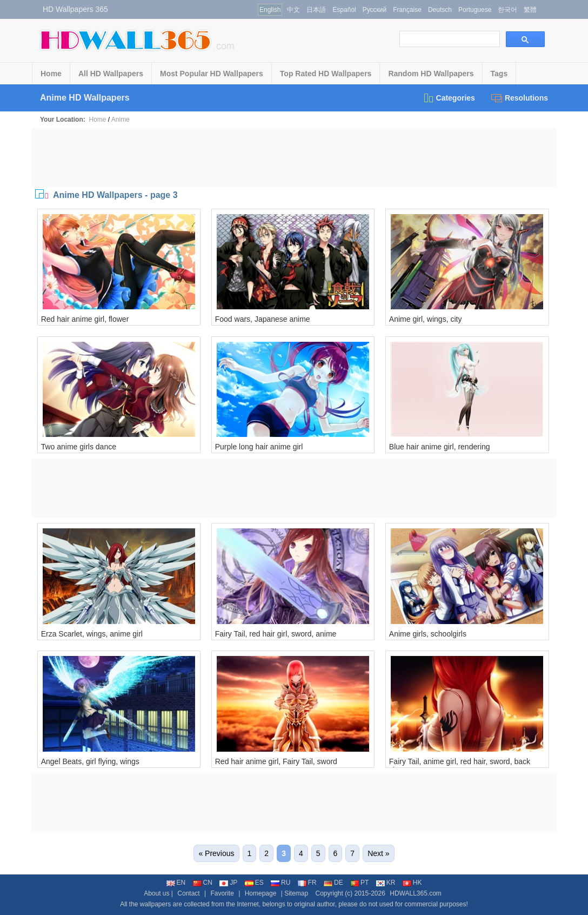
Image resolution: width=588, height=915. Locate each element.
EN (176, 883)
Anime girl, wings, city (426, 319)
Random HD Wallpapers (431, 74)
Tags (499, 74)
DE (333, 883)
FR (307, 883)
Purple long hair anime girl (259, 447)
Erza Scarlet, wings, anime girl (92, 634)
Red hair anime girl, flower (85, 319)
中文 (293, 10)
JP (228, 883)
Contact (188, 893)
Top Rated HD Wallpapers (326, 74)
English (270, 10)
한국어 (507, 10)
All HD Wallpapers (111, 74)
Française (407, 10)
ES (254, 883)
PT (359, 883)
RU (280, 883)
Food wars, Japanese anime (263, 319)
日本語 (316, 10)
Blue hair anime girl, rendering (440, 447)
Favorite (222, 893)
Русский (375, 10)
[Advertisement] (294, 157)
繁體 (530, 10)
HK (412, 883)
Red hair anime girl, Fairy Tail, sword (276, 761)
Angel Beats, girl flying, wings (90, 761)
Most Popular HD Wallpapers (212, 74)
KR (386, 883)
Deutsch (440, 10)
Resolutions (520, 98)
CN (203, 883)
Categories (449, 98)
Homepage (261, 893)
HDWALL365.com (416, 893)
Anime (121, 120)
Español (344, 10)
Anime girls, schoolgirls (428, 634)
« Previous (216, 853)
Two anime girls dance (79, 447)
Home (51, 74)
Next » (378, 853)
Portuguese (475, 10)
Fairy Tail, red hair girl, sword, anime (276, 634)
